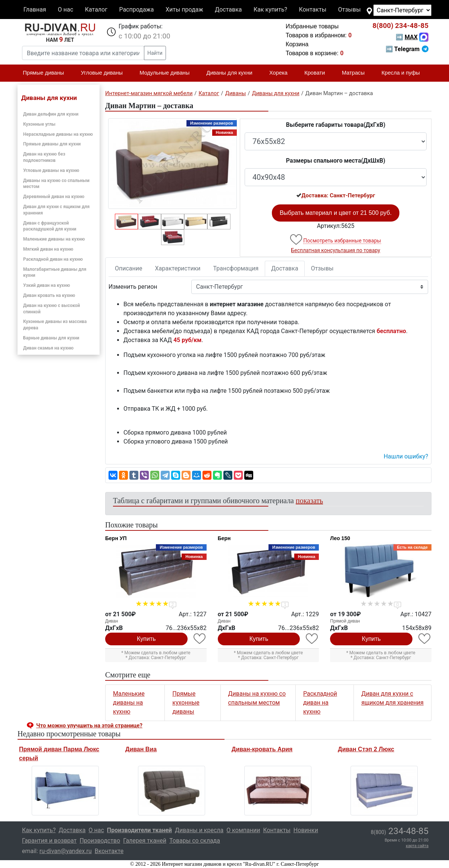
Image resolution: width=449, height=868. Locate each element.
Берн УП (116, 538)
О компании (243, 830)
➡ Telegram (407, 49)
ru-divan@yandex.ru (66, 851)
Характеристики (178, 268)
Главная (35, 10)
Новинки (306, 830)
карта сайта (417, 846)
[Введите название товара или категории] (83, 53)
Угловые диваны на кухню (51, 170)
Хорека (282, 73)
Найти (155, 53)
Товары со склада (195, 841)
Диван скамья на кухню (48, 348)
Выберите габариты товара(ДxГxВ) (336, 125)
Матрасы (357, 73)
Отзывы (350, 10)
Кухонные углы (39, 124)
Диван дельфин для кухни (51, 114)
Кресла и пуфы (404, 73)
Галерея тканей (145, 841)
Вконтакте (109, 851)
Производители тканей (139, 830)
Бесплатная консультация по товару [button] (336, 250)
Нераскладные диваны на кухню (58, 134)
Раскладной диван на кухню (53, 259)
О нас (65, 10)
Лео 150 (340, 538)
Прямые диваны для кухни (52, 144)
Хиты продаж (184, 10)
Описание (129, 268)
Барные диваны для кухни (51, 338)
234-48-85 (401, 26)
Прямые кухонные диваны (186, 703)
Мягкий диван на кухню (48, 249)
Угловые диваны (105, 73)
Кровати (318, 73)
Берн (224, 538)
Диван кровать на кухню (49, 295)
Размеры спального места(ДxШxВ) (336, 161)
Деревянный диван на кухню (54, 197)
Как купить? (270, 10)
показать (309, 501)
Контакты (313, 10)
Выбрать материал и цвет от (336, 213)
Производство (100, 841)
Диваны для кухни (233, 73)
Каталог (96, 10)
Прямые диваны (46, 73)
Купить (146, 639)
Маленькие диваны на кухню (54, 239)
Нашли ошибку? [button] (406, 456)
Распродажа (136, 10)
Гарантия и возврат (49, 841)
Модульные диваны (168, 73)
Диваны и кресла (199, 830)
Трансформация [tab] (236, 268)
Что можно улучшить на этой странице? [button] (89, 726)
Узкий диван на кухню (47, 285)
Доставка (228, 10)
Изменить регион (133, 287)
